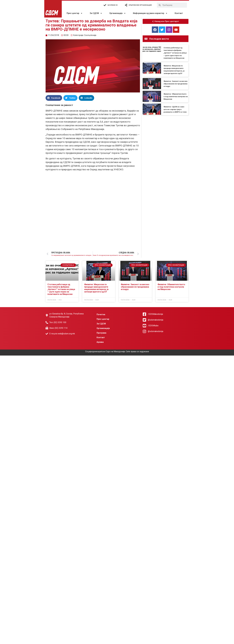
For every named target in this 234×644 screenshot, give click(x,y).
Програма (101, 333)
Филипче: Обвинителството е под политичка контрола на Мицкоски (176, 97)
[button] (54, 98)
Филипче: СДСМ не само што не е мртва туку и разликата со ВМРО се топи (175, 109)
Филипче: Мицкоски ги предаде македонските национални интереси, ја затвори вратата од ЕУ (96, 288)
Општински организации (140, 5)
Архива (100, 342)
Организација (118, 13)
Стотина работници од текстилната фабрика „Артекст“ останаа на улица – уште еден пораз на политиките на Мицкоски (175, 53)
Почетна (101, 314)
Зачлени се (112, 5)
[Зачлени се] (105, 5)
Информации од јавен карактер (150, 13)
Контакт (179, 13)
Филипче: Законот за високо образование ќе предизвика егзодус (175, 84)
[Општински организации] (126, 5)
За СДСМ (96, 13)
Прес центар (75, 13)
